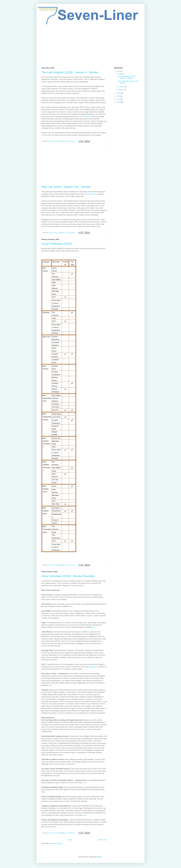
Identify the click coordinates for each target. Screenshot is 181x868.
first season (93, 194)
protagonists (93, 667)
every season (86, 116)
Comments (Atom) (57, 843)
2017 (119, 99)
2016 (119, 102)
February (122, 87)
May (120, 74)
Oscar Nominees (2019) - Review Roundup (68, 576)
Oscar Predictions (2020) (57, 244)
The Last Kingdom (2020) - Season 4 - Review (70, 72)
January (121, 90)
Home (70, 840)
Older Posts (102, 840)
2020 (119, 71)
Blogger (99, 857)
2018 (119, 96)
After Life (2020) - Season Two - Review (66, 187)
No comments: (71, 141)
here (70, 606)
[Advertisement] (90, 46)
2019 (119, 93)
